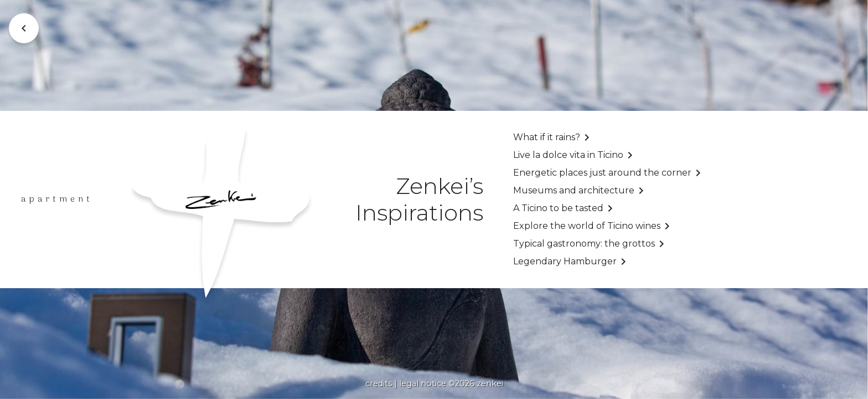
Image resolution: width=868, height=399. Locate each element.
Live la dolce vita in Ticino (568, 155)
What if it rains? (547, 137)
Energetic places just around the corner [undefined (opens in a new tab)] (602, 173)
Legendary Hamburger (565, 261)
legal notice (423, 383)
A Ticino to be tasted (558, 208)
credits (379, 383)
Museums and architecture (574, 190)
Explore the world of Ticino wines (587, 226)
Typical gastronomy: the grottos (584, 244)
